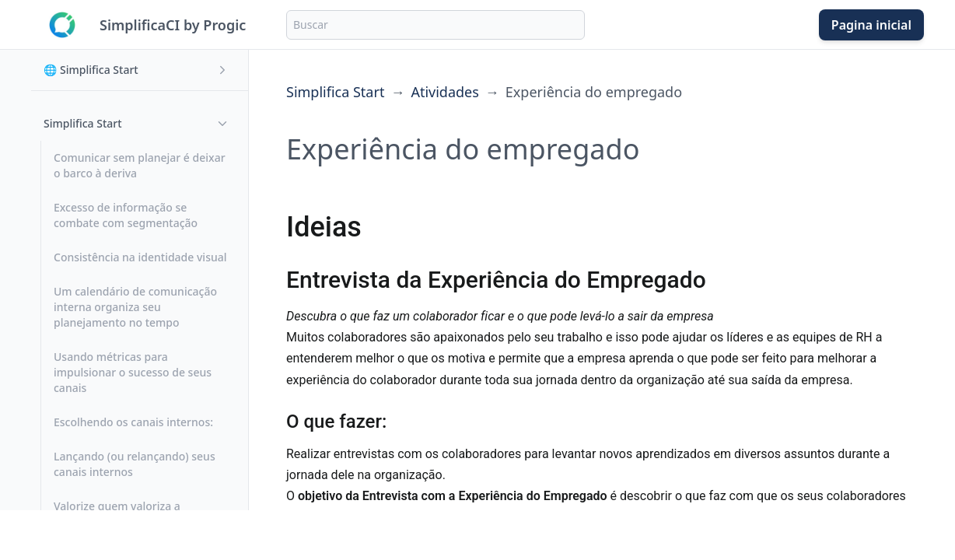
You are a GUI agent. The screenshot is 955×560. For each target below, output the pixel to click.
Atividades (444, 92)
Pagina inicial (871, 25)
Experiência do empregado (594, 92)
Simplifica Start (335, 92)
